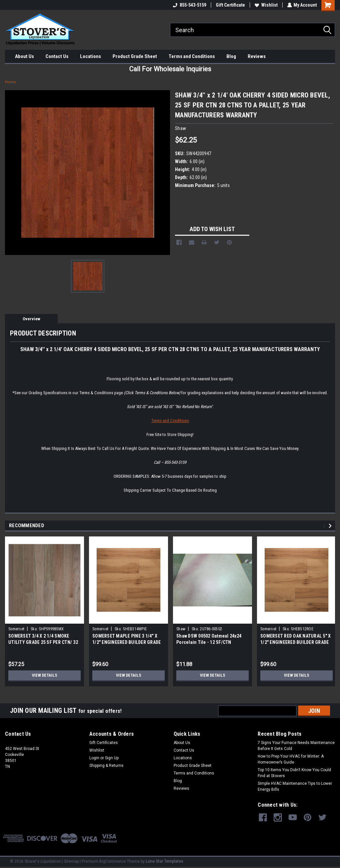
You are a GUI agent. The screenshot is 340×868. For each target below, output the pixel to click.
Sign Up (112, 758)
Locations (90, 56)
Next (331, 526)
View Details (44, 675)
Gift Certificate (230, 5)
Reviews (257, 56)
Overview (31, 319)
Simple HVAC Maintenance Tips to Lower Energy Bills (295, 786)
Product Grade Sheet (135, 56)
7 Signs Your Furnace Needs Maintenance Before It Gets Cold (296, 746)
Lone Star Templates (165, 861)
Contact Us (57, 56)
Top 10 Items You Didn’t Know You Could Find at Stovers (294, 773)
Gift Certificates (104, 743)
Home (10, 82)
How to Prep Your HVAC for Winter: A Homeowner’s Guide (291, 759)
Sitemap (71, 861)
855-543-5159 (189, 5)
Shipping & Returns (106, 766)
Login (94, 758)
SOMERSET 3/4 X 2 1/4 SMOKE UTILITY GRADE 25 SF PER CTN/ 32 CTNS (43, 642)
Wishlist (266, 5)
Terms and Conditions (192, 56)
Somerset (16, 629)
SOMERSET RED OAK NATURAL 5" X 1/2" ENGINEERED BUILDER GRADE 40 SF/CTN (296, 642)
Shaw (181, 629)
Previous (325, 526)
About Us (24, 56)
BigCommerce (113, 861)
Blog (231, 56)
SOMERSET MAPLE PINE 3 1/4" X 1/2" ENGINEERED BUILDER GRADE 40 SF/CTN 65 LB (127, 642)
